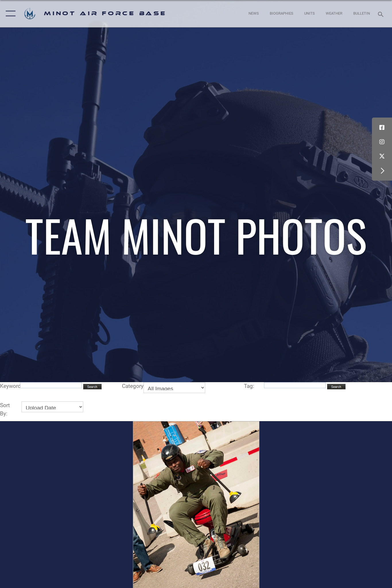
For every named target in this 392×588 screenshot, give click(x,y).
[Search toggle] (382, 14)
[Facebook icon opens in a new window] (382, 128)
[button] (9, 14)
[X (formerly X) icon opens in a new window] (382, 156)
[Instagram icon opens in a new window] (382, 142)
